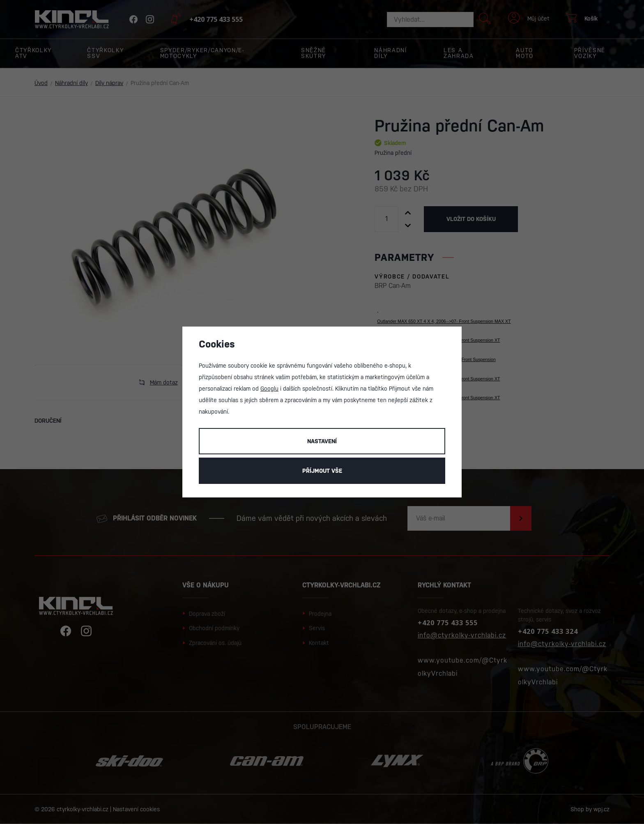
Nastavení (322, 441)
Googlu (269, 389)
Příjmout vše (322, 471)
